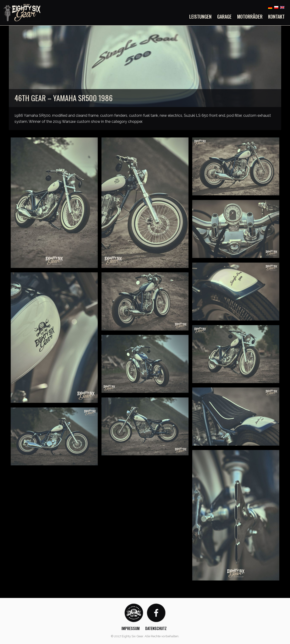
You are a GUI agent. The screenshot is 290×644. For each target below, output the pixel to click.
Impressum (131, 628)
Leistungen (200, 17)
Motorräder (250, 17)
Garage (224, 17)
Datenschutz (156, 628)
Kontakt (276, 17)
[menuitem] (202, 17)
